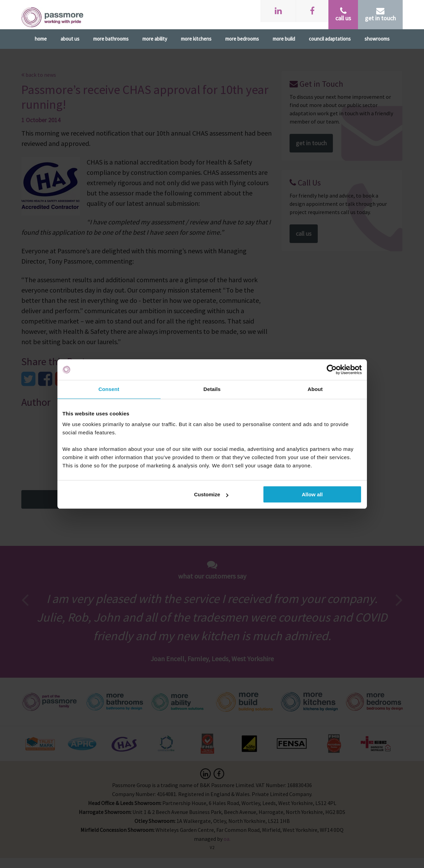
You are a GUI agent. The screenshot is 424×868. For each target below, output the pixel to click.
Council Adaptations (330, 39)
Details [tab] (212, 389)
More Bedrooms (242, 39)
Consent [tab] (109, 389)
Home (41, 39)
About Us (70, 39)
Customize (211, 494)
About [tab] (315, 389)
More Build (284, 39)
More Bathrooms (111, 39)
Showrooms (377, 39)
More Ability (155, 39)
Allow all (312, 494)
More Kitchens (196, 39)
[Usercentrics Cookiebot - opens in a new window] (332, 370)
